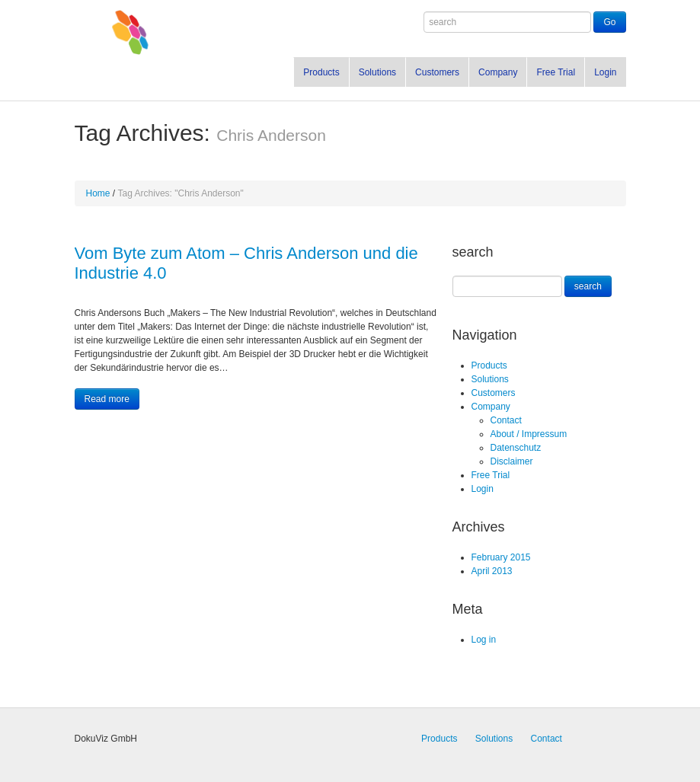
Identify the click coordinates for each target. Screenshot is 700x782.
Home (98, 193)
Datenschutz (516, 448)
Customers (437, 72)
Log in (484, 640)
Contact (506, 420)
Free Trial (556, 72)
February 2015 (501, 557)
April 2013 (492, 571)
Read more (107, 399)
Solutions (377, 72)
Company (498, 72)
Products (321, 72)
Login (605, 72)
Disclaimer (512, 461)
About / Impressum (529, 434)
